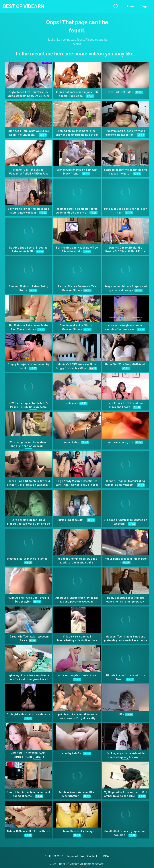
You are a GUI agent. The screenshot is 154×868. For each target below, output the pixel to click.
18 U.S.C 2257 (54, 856)
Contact (92, 856)
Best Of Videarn (24, 6)
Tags (144, 6)
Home (130, 6)
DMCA (105, 856)
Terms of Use (75, 856)
